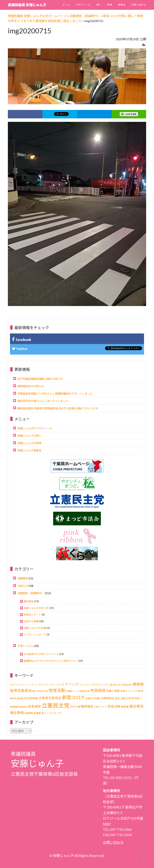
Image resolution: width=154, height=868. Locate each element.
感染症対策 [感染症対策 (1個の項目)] (22, 698)
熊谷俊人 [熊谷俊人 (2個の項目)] (137, 698)
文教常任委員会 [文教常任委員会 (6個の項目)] (50, 698)
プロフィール (83, 5)
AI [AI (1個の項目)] (11, 685)
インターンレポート (35, 634)
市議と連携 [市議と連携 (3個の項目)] (113, 691)
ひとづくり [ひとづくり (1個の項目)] (22, 685)
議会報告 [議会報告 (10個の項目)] (137, 706)
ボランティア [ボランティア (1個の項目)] (86, 685)
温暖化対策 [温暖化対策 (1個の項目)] (126, 698)
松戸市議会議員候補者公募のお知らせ (40, 379)
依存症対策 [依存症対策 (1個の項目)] (127, 685)
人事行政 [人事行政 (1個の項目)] (112, 685)
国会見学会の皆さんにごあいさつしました (43, 401)
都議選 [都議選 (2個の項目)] (37, 713)
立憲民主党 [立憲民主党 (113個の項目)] (56, 705)
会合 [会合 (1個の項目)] (119, 685)
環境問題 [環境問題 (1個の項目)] (14, 707)
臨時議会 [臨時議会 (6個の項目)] (87, 706)
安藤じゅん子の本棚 (35, 628)
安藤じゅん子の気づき (36, 608)
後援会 (122, 5)
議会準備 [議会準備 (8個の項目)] (17, 713)
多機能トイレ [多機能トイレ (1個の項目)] (72, 691)
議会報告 (29, 601)
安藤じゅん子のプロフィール (35, 428)
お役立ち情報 (31, 621)
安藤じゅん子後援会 (29, 450)
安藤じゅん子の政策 (29, 443)
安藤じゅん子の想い (29, 436)
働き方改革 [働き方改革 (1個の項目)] (38, 691)
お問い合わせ (139, 5)
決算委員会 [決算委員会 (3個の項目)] (108, 698)
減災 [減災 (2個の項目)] (118, 698)
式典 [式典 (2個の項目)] (123, 691)
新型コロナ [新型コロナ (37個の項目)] (74, 697)
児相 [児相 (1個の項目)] (46, 691)
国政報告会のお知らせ (31, 386)
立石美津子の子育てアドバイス (41, 654)
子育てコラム (25, 646)
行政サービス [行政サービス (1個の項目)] (101, 707)
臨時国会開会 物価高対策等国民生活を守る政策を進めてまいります (58, 408)
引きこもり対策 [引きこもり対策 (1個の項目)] (133, 691)
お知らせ (23, 586)
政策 (110, 5)
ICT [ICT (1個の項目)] (14, 685)
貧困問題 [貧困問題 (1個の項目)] (29, 713)
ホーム (66, 5)
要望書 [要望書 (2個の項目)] (125, 707)
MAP (107, 824)
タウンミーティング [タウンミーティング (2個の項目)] (50, 685)
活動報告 (23, 578)
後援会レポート (32, 615)
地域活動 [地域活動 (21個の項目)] (57, 690)
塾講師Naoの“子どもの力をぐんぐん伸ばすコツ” (51, 661)
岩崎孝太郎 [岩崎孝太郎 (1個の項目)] (84, 691)
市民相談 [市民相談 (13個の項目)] (98, 690)
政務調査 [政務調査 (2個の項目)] (33, 698)
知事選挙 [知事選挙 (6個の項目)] (35, 706)
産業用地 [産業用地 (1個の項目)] (23, 707)
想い (99, 5)
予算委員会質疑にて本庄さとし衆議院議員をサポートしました (55, 394)
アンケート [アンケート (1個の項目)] (33, 685)
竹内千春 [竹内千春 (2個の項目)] (75, 707)
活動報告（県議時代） (31, 593)
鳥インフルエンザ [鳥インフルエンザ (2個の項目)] (51, 713)
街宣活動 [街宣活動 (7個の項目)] (114, 706)
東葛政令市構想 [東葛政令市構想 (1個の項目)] (93, 698)
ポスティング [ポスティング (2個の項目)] (100, 685)
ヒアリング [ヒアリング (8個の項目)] (70, 684)
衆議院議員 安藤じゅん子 (27, 5)
